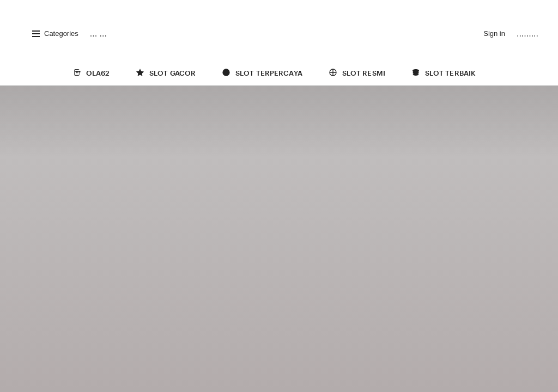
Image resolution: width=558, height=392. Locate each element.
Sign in (494, 33)
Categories (55, 34)
